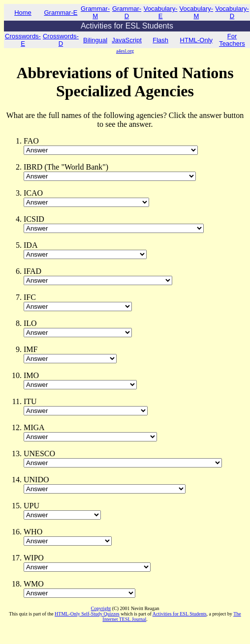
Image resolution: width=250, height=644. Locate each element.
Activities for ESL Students (180, 614)
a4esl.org (125, 51)
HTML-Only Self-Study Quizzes (87, 614)
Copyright (101, 608)
